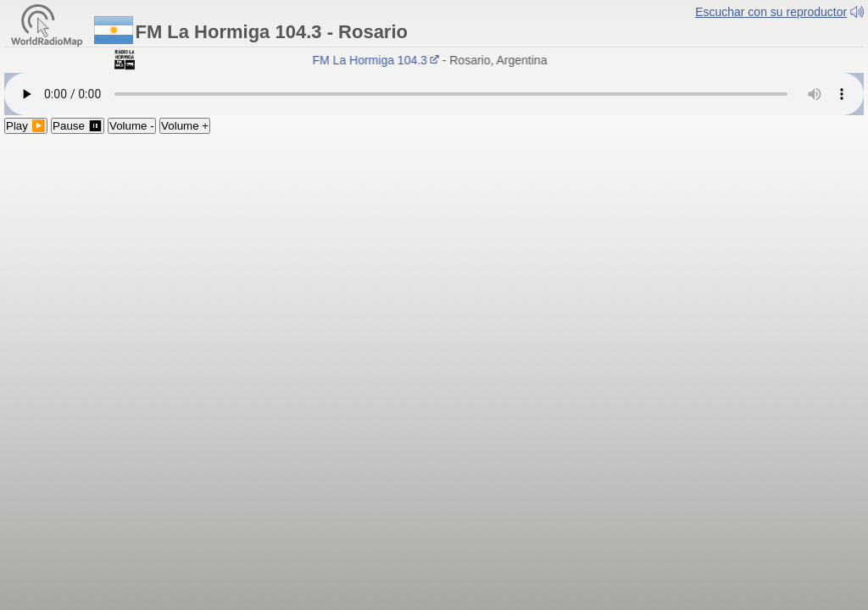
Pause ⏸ (78, 126)
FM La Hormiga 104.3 (379, 60)
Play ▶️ (26, 126)
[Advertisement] (434, 261)
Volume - (132, 126)
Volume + (185, 126)
